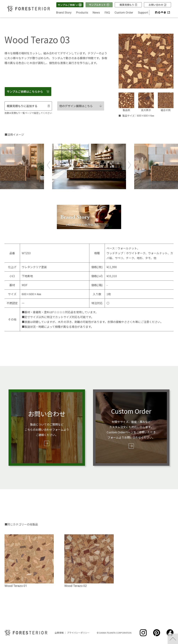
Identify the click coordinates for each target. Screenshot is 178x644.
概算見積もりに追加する (28, 106)
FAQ (107, 12)
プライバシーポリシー (78, 633)
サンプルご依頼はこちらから (28, 91)
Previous (49, 165)
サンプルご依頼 (70, 5)
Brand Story (64, 12)
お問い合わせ (157, 5)
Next (129, 165)
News (96, 12)
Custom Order (124, 12)
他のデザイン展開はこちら (81, 106)
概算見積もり (128, 5)
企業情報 (59, 633)
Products (82, 12)
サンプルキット (99, 5)
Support (143, 12)
